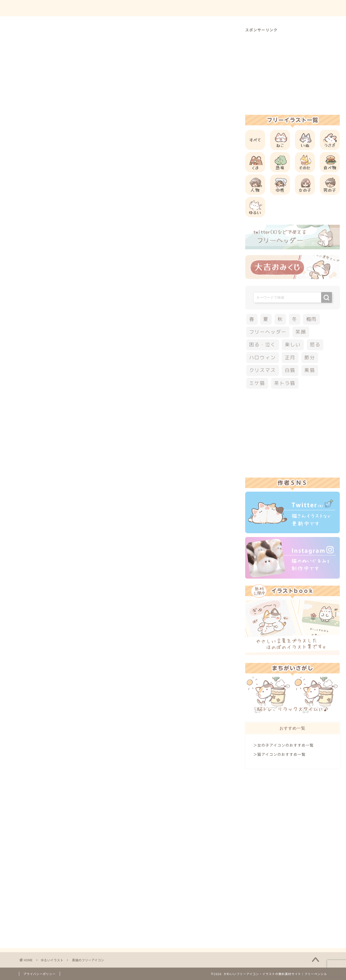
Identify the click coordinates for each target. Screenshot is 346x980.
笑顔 (301, 332)
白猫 (290, 370)
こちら (100, 306)
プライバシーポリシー (39, 974)
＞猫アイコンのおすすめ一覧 (280, 754)
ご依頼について (308, 9)
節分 (310, 358)
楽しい (293, 345)
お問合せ (271, 9)
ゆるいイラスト (35, 38)
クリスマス (263, 370)
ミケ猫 (257, 383)
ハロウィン (263, 358)
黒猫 (310, 370)
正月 (290, 358)
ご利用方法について (229, 9)
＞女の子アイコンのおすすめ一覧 (284, 745)
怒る (315, 345)
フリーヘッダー (268, 332)
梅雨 (312, 319)
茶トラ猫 (285, 383)
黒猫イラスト (35, 407)
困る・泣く (263, 345)
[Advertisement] (125, 206)
